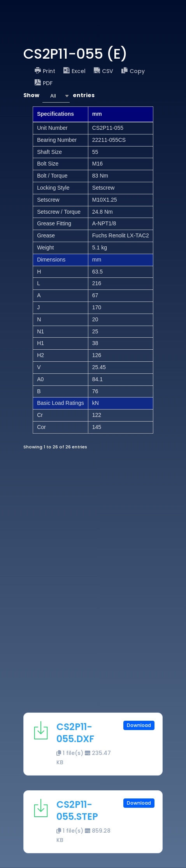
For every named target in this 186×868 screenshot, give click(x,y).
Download (139, 725)
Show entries (59, 96)
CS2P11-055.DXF (75, 733)
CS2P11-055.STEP (77, 810)
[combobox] (56, 96)
